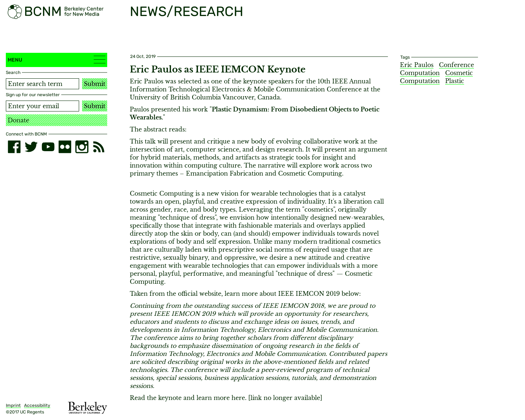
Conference (456, 65)
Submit (95, 84)
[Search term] (42, 84)
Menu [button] (57, 60)
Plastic (455, 81)
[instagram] (82, 147)
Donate (18, 120)
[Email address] (42, 106)
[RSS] (99, 147)
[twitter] (31, 147)
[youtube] (48, 147)
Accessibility (37, 405)
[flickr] (65, 147)
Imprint (13, 405)
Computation (420, 73)
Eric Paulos (417, 65)
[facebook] (14, 147)
